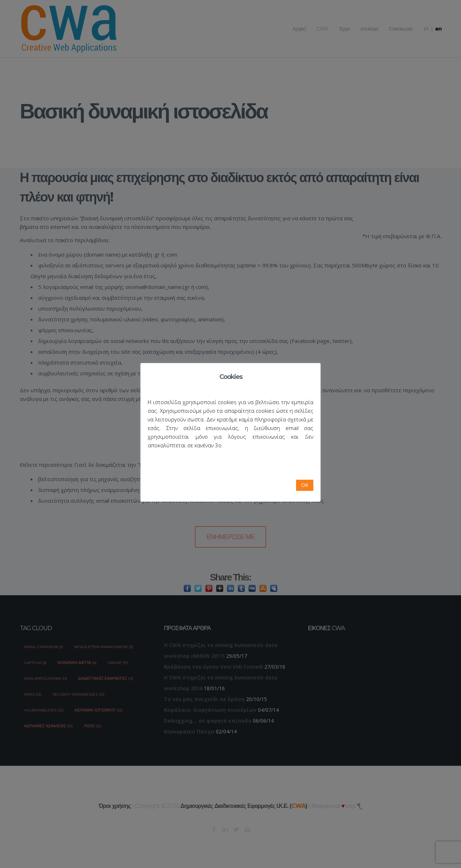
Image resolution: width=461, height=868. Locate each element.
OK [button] (305, 485)
